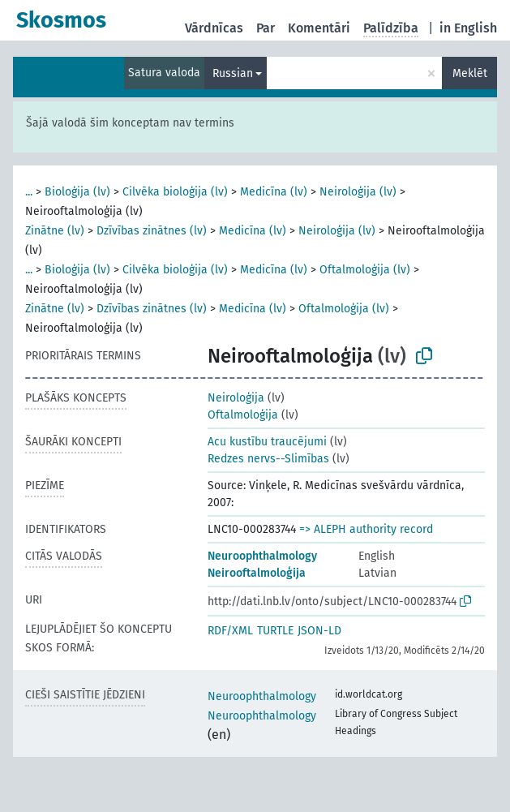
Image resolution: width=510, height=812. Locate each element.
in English (468, 28)
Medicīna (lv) (274, 192)
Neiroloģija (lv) (358, 192)
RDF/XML (230, 631)
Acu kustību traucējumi (267, 442)
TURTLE (275, 631)
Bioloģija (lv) (77, 192)
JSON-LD (319, 631)
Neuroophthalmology (262, 556)
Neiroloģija (236, 398)
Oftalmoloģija (243, 415)
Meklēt (470, 73)
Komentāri (319, 28)
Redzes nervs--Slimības (268, 459)
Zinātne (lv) (55, 231)
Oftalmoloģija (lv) (365, 270)
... (29, 192)
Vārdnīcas (214, 28)
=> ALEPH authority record (366, 529)
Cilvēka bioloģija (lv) (175, 192)
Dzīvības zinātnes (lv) (152, 231)
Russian (233, 73)
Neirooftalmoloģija (257, 573)
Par (266, 28)
